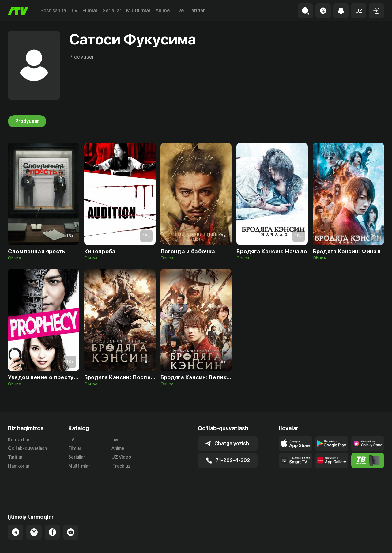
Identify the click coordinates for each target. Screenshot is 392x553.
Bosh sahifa (53, 11)
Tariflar (197, 11)
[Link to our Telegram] (16, 511)
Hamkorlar (19, 466)
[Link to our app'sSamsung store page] (368, 444)
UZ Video (121, 457)
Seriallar (112, 11)
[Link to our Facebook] (52, 511)
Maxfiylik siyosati (366, 542)
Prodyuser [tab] (27, 121)
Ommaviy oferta (325, 542)
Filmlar (90, 11)
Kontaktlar (19, 440)
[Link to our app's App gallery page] (332, 460)
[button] (359, 11)
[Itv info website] (368, 460)
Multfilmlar (138, 11)
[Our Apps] (296, 460)
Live (179, 11)
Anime (163, 11)
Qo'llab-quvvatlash (27, 448)
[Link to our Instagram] (34, 511)
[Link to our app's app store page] (296, 444)
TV (74, 11)
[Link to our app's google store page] (332, 444)
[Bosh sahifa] (18, 11)
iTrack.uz (121, 466)
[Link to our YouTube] (71, 511)
